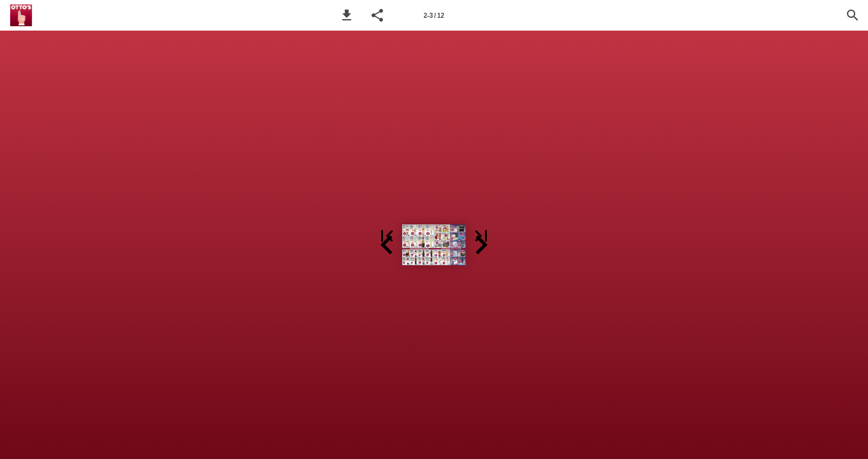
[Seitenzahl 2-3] (434, 15)
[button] (347, 15)
